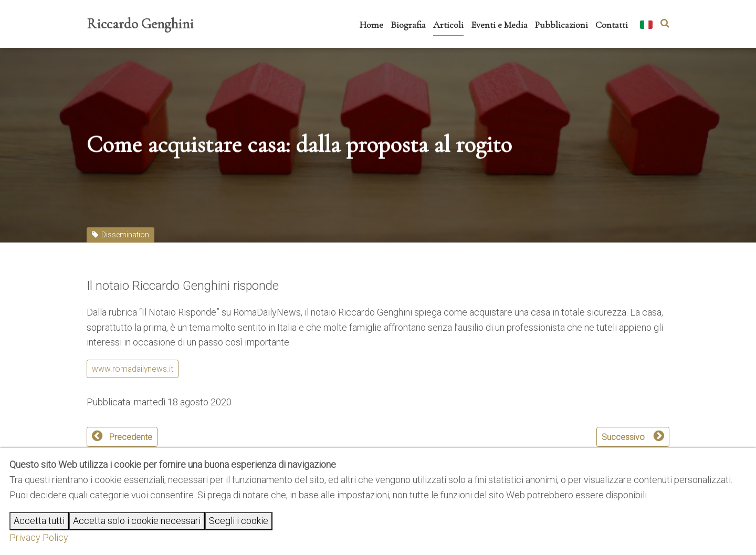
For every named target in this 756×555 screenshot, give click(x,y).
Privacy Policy (39, 537)
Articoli (448, 25)
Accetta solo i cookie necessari (137, 521)
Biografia (408, 25)
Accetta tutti (39, 521)
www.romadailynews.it (133, 369)
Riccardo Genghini (140, 24)
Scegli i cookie (239, 521)
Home (371, 25)
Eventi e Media (499, 25)
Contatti (612, 25)
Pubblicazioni (561, 25)
